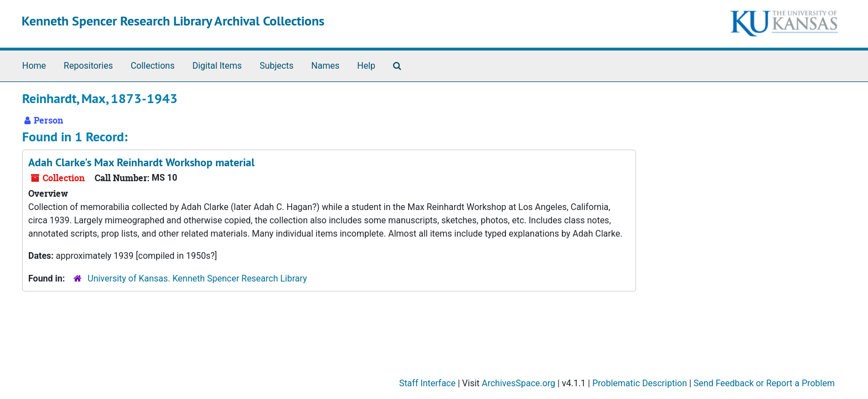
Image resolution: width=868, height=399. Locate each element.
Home (34, 66)
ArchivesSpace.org (518, 383)
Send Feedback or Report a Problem (764, 383)
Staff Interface (427, 383)
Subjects (277, 66)
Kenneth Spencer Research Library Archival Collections (173, 21)
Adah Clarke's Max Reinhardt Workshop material (141, 162)
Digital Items (217, 66)
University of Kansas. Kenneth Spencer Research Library (197, 278)
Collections (153, 66)
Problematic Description (640, 383)
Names (325, 66)
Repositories (88, 66)
